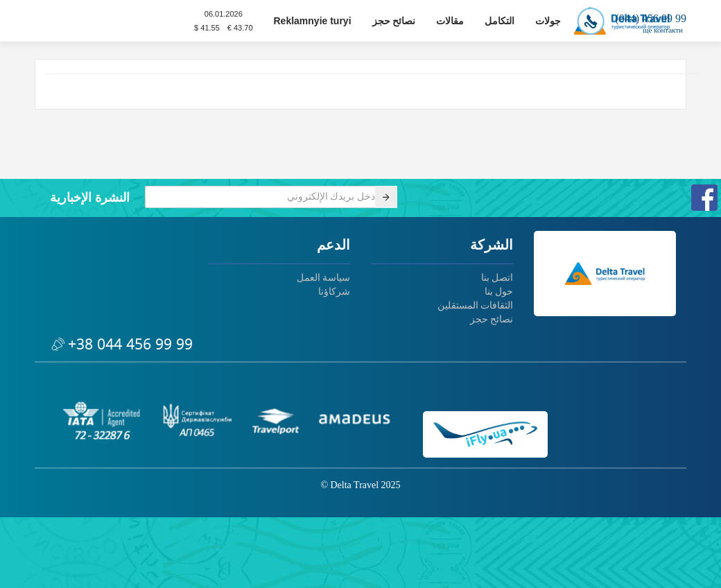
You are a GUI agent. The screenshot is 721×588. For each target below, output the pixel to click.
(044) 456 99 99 (632, 18)
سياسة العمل (324, 278)
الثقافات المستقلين (476, 305)
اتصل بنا (497, 278)
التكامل (500, 21)
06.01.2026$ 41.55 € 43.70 (223, 21)
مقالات (450, 21)
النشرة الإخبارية (90, 198)
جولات (548, 21)
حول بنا (499, 292)
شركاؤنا (334, 292)
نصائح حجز (394, 21)
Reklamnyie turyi (313, 21)
